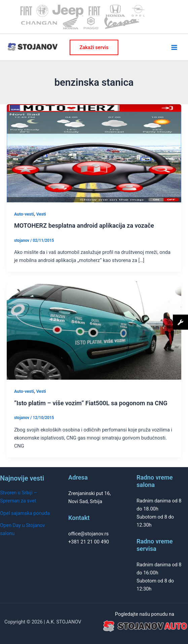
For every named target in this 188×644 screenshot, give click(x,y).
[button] (94, 48)
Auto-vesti (24, 214)
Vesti (41, 214)
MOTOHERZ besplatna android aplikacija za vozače (84, 225)
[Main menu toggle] (174, 47)
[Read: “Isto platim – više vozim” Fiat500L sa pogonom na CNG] (94, 330)
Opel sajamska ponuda (25, 513)
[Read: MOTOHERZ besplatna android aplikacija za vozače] (94, 153)
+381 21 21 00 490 (89, 542)
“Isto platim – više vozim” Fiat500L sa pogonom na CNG (91, 403)
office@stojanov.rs (88, 534)
